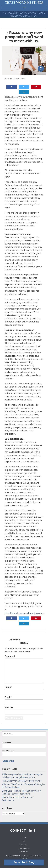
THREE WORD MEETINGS (24, 3)
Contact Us (24, 852)
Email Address (24, 753)
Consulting (24, 845)
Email (8, 697)
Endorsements (24, 848)
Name (8, 687)
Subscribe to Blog (24, 862)
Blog (24, 841)
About (24, 838)
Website (9, 707)
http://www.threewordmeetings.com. (24, 613)
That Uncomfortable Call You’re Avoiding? (22, 781)
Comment (10, 656)
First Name (24, 745)
